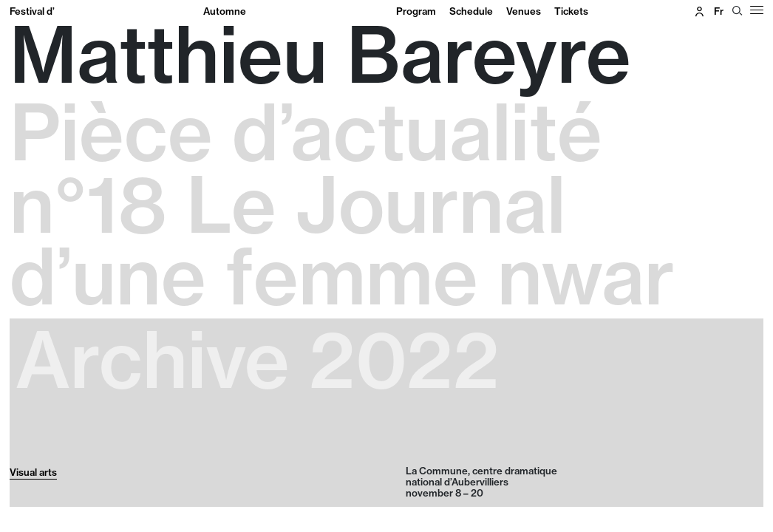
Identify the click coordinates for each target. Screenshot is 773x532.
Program (416, 11)
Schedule (471, 11)
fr (719, 11)
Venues (524, 11)
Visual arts (33, 472)
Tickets (571, 11)
